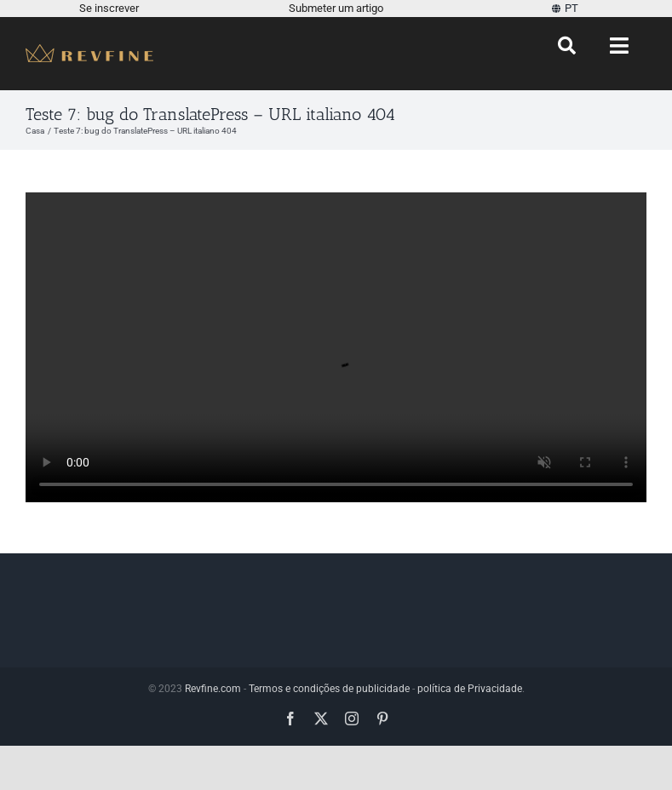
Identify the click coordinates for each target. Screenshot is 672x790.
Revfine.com (213, 689)
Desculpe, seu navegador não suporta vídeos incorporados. (336, 348)
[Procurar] (567, 46)
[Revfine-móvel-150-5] (89, 51)
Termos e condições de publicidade (329, 689)
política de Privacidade (470, 689)
